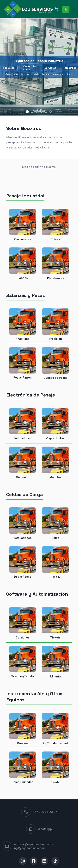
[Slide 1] (27, 112)
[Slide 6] (51, 112)
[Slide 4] (41, 112)
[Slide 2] (32, 112)
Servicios (50, 68)
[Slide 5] (46, 112)
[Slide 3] (37, 112)
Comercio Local (29, 68)
